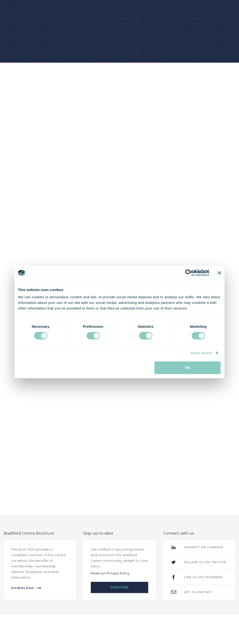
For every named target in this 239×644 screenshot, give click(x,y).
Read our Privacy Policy (110, 573)
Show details (201, 353)
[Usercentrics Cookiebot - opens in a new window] (189, 273)
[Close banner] (219, 273)
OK (188, 368)
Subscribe (120, 587)
